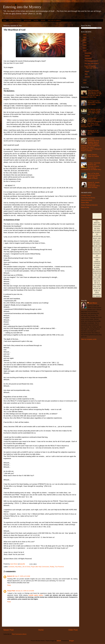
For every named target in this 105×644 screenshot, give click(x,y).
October (88, 56)
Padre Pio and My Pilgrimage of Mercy (91, 67)
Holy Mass (18, 567)
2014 (85, 83)
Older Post (73, 630)
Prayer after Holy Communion (40, 567)
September (88, 58)
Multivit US (11, 576)
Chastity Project (86, 195)
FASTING (36, 20)
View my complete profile (89, 339)
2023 (85, 35)
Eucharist (11, 567)
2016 (85, 51)
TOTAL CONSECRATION (15, 20)
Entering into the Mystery (22, 7)
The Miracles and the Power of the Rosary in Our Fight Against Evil (94, 112)
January (88, 77)
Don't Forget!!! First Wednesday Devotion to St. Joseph (94, 103)
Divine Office (85, 203)
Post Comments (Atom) (19, 634)
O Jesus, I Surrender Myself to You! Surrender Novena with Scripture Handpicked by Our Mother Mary (91, 166)
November (88, 53)
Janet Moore (93, 303)
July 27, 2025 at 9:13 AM (22, 576)
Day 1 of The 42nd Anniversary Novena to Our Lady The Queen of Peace (94, 176)
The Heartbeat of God (91, 61)
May (86, 74)
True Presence (59, 567)
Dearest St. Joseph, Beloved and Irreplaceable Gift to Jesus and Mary (94, 185)
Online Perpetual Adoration (89, 205)
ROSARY (43, 20)
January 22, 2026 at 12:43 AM (25, 591)
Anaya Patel (11, 591)
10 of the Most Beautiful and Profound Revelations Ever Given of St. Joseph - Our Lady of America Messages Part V (91, 122)
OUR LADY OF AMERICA (54, 20)
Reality (52, 567)
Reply (9, 585)
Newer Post (8, 630)
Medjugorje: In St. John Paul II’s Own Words (93, 132)
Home (5, 20)
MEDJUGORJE (27, 20)
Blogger (72, 641)
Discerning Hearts (87, 200)
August (87, 71)
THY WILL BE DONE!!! (92, 64)
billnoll (59, 641)
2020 (85, 40)
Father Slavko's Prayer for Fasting (93, 155)
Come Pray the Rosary (88, 198)
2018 (85, 45)
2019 (85, 43)
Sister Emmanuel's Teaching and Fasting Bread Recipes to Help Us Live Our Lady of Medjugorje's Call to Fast (91, 94)
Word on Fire (85, 207)
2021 (85, 37)
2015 (85, 80)
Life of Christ (26, 567)
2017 (85, 48)
